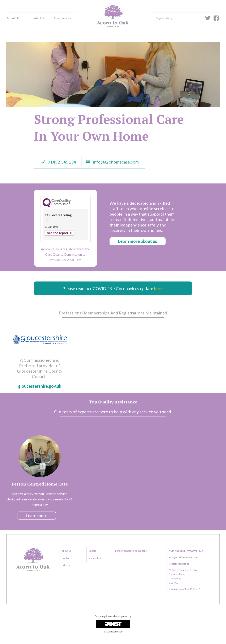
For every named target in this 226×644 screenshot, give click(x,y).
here (158, 288)
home (113, 16)
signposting (164, 18)
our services (62, 18)
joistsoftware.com (113, 632)
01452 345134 (62, 162)
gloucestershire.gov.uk (40, 386)
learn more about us (138, 241)
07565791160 (195, 551)
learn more (37, 516)
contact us (38, 18)
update (92, 551)
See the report (58, 233)
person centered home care (131, 551)
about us (13, 18)
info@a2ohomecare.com (116, 162)
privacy (66, 565)
